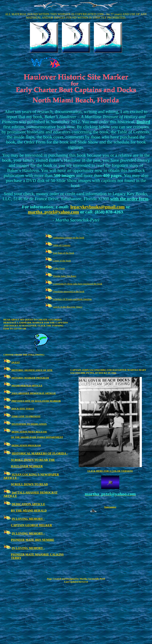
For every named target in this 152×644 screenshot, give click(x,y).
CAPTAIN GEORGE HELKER (31, 525)
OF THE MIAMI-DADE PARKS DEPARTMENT (37, 437)
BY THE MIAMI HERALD (29, 511)
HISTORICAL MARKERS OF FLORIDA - (40, 453)
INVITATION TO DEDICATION (29, 424)
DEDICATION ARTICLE (28, 504)
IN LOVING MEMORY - (28, 519)
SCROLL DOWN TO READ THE (33, 460)
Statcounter (110, 507)
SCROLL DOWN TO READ (29, 484)
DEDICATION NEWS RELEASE (29, 432)
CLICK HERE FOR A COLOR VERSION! (110, 471)
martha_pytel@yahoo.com (53, 212)
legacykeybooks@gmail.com (97, 207)
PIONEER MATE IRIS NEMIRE (33, 540)
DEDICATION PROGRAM (26, 445)
